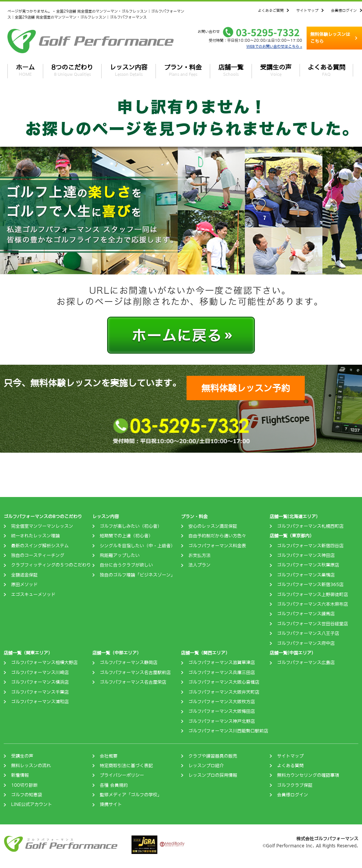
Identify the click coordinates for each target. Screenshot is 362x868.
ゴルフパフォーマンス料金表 (217, 546)
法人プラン (199, 565)
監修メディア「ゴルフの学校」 (131, 795)
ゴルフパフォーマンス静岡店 (129, 663)
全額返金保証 (24, 575)
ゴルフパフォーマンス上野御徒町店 (313, 595)
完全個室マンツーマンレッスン (42, 526)
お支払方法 (199, 555)
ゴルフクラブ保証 (295, 785)
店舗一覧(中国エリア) (291, 653)
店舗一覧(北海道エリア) (294, 517)
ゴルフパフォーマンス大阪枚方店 (222, 702)
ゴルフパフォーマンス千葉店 (40, 692)
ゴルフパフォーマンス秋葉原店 (308, 565)
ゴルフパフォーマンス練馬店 (306, 614)
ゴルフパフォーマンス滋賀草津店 (222, 663)
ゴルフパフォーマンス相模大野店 (44, 663)
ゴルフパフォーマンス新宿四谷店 (310, 546)
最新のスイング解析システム (40, 546)
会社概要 (109, 756)
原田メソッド (24, 585)
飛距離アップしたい (120, 555)
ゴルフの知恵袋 (27, 795)
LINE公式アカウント (32, 804)
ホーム (25, 70)
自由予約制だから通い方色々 (217, 536)
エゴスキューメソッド (33, 595)
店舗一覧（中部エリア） (117, 653)
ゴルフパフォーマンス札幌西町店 (310, 526)
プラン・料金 (183, 70)
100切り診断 (24, 785)
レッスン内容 (129, 70)
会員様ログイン (344, 10)
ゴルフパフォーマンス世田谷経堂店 (313, 624)
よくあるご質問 (271, 10)
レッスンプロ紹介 (206, 766)
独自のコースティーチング (38, 555)
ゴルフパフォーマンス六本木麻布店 (313, 604)
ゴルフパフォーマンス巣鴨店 (306, 575)
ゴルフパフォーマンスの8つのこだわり (43, 517)
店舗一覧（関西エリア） (205, 653)
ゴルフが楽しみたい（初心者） (131, 526)
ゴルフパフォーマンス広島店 (306, 663)
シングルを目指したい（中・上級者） (137, 546)
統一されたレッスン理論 (35, 536)
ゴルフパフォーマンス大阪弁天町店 (224, 692)
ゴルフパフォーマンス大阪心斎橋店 (224, 682)
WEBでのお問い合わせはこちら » (274, 46)
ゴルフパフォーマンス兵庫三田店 (222, 673)
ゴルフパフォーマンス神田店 (306, 555)
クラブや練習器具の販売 (213, 756)
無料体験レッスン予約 (246, 388)
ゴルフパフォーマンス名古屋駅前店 (135, 673)
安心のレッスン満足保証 (213, 526)
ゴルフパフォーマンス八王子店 (308, 633)
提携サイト (111, 804)
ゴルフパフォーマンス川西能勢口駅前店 (228, 731)
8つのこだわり (72, 70)
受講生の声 (276, 70)
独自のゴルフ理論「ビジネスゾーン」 (137, 575)
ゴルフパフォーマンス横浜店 (40, 682)
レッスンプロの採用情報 (213, 775)
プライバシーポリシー (122, 775)
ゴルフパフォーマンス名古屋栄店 (133, 682)
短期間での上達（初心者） (126, 536)
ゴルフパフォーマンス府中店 (306, 643)
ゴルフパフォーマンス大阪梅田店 (222, 711)
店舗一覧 (231, 70)
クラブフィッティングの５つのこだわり (51, 565)
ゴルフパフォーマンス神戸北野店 (222, 721)
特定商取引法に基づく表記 (126, 766)
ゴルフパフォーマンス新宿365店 (310, 585)
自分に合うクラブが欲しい (126, 565)
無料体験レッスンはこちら (330, 38)
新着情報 (20, 775)
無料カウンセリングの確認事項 (308, 775)
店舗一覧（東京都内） (292, 536)
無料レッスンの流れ (31, 766)
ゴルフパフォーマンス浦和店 (40, 702)
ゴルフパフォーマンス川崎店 (40, 673)
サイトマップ (307, 10)
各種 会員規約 (114, 785)
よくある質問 (327, 70)
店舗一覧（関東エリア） (28, 653)
